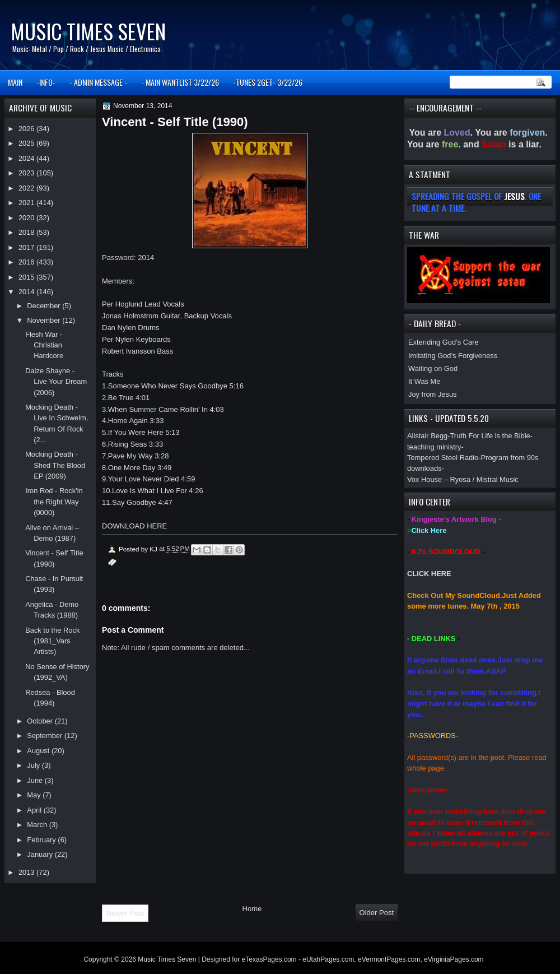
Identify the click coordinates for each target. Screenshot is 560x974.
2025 (27, 143)
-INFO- (46, 82)
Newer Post (125, 913)
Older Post (377, 913)
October (41, 721)
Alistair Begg (427, 436)
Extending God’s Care (444, 342)
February (42, 840)
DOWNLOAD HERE (134, 526)
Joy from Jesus (432, 394)
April (35, 810)
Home (252, 909)
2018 (27, 232)
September (45, 736)
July (34, 765)
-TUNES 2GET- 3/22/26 (268, 82)
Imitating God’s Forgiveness (453, 356)
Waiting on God (433, 368)
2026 (27, 129)
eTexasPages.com (269, 959)
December (45, 306)
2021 (27, 203)
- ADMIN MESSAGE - (98, 82)
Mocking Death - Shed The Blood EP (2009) (55, 465)
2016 (27, 262)
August (39, 751)
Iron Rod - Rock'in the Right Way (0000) (54, 502)
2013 (27, 872)
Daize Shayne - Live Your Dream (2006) (56, 382)
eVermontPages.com (389, 959)
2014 (27, 292)
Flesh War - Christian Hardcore (44, 345)
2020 (27, 218)
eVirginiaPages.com (454, 959)
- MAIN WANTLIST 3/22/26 (180, 82)
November (45, 320)
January (41, 854)
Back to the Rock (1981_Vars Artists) (52, 641)
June (36, 780)
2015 (27, 277)
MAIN (15, 82)
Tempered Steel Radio (443, 458)
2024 (27, 158)
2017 (27, 247)
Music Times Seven (88, 31)
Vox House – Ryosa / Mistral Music (463, 479)
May (35, 795)
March (38, 825)
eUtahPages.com (328, 959)
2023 (27, 173)
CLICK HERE (429, 574)
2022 (27, 188)
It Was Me (424, 381)
